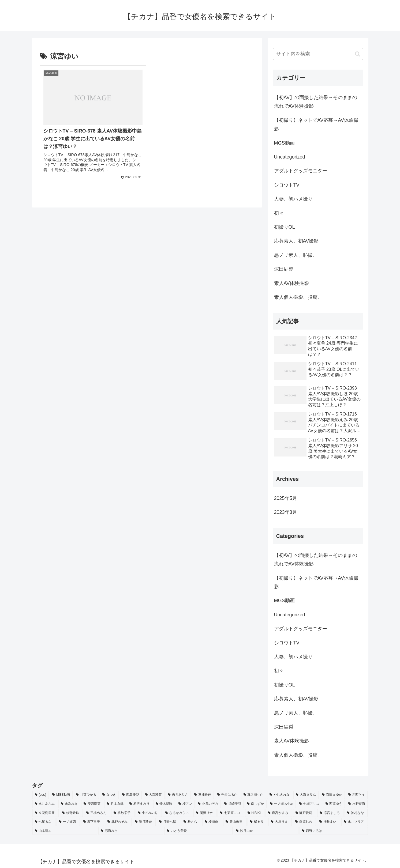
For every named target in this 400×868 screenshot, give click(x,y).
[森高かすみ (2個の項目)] (279, 813)
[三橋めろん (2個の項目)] (97, 813)
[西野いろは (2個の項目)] (334, 831)
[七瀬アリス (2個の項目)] (309, 804)
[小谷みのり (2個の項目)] (149, 813)
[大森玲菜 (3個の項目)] (154, 795)
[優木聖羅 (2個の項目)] (164, 804)
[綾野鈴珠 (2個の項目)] (71, 813)
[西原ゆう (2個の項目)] (334, 804)
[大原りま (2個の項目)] (280, 822)
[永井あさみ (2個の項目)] (45, 804)
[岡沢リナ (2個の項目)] (205, 813)
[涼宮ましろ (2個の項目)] (330, 813)
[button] (358, 54)
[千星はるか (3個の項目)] (227, 795)
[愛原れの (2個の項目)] (304, 822)
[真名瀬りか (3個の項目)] (254, 795)
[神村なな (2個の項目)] (356, 813)
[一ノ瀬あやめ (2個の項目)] (282, 804)
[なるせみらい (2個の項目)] (178, 813)
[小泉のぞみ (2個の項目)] (208, 804)
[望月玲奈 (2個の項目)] (144, 822)
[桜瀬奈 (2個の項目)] (212, 822)
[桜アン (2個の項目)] (185, 804)
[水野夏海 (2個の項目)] (357, 804)
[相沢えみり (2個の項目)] (139, 804)
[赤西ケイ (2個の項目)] (357, 795)
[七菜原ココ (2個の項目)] (231, 813)
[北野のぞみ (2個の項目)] (118, 822)
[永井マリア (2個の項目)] (355, 822)
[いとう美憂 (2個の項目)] (198, 831)
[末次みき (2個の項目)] (69, 804)
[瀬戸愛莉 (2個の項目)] (305, 813)
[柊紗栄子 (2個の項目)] (123, 813)
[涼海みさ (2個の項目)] (131, 831)
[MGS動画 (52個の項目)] (61, 795)
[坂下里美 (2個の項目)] (93, 822)
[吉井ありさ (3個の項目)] (178, 795)
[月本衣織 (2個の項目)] (115, 804)
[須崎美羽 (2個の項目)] (233, 804)
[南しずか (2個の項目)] (255, 804)
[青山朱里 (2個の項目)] (235, 822)
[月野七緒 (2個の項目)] (168, 822)
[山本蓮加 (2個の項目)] (65, 831)
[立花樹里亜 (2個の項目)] (46, 813)
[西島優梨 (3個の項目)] (131, 795)
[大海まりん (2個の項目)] (306, 795)
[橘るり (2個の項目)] (258, 822)
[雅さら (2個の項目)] (191, 822)
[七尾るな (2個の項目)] (44, 822)
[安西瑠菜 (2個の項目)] (92, 804)
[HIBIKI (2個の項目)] (255, 813)
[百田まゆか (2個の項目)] (332, 795)
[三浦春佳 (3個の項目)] (203, 795)
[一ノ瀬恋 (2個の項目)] (68, 822)
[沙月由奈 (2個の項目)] (266, 831)
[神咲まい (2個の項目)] (329, 822)
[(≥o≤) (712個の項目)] (41, 795)
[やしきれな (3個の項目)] (280, 795)
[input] (318, 54)
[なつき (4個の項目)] (109, 795)
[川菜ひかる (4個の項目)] (86, 795)
